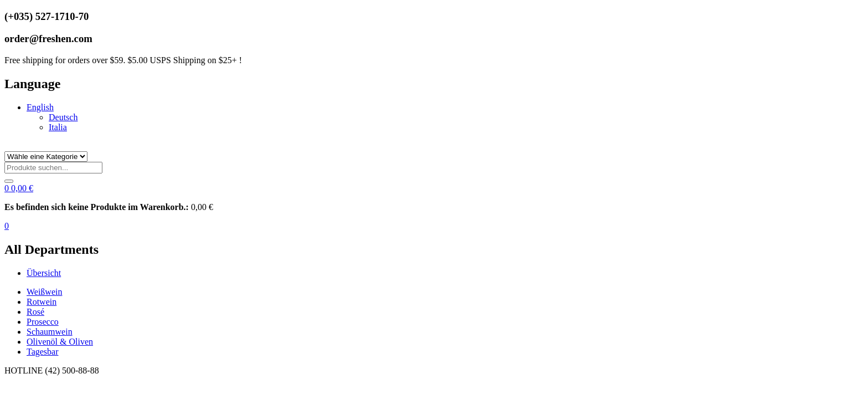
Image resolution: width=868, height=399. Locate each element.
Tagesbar (43, 352)
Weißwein (44, 292)
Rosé (35, 312)
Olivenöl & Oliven (60, 342)
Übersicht (44, 273)
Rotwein (42, 302)
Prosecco (43, 322)
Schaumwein (50, 332)
